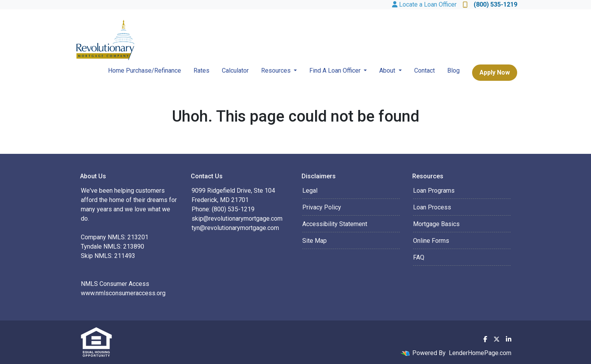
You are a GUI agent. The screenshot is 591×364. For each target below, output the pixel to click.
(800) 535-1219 (490, 4)
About (388, 71)
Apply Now (495, 72)
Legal (310, 191)
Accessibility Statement (335, 224)
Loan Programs (434, 191)
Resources (277, 71)
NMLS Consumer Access (115, 284)
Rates (201, 71)
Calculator (235, 71)
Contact (425, 71)
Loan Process (432, 207)
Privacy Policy (322, 207)
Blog (453, 71)
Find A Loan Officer (336, 71)
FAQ (419, 257)
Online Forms (431, 241)
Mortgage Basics (436, 224)
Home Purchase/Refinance (145, 71)
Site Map (315, 241)
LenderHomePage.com (480, 353)
